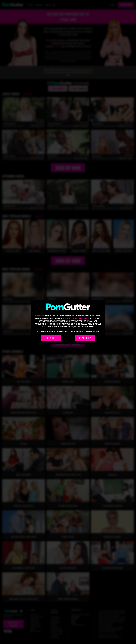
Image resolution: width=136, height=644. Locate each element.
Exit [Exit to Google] (51, 338)
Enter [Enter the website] (85, 338)
